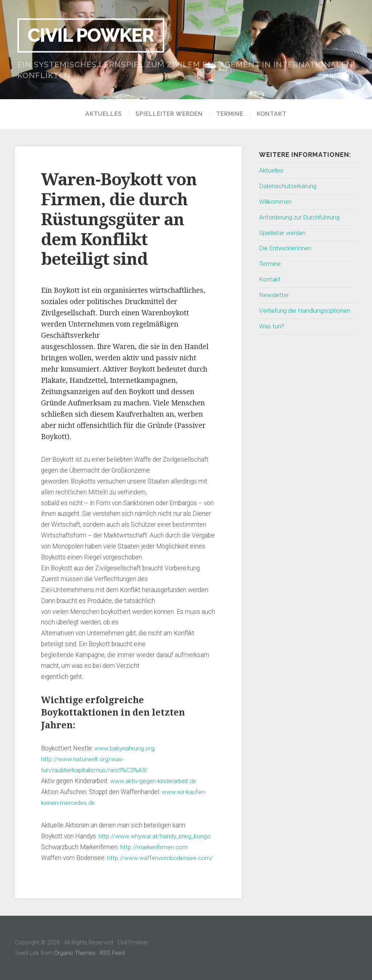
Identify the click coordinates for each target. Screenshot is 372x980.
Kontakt (272, 114)
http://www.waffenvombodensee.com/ (160, 858)
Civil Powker (94, 35)
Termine (230, 114)
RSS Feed (113, 953)
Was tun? (272, 326)
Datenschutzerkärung (288, 186)
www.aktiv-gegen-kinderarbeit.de (154, 781)
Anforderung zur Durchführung (300, 217)
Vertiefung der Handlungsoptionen (306, 311)
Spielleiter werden (169, 114)
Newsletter (275, 295)
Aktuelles (104, 114)
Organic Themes (75, 953)
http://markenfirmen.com (154, 847)
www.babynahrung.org (124, 748)
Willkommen (276, 202)
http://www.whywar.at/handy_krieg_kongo (155, 836)
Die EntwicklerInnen (286, 248)
